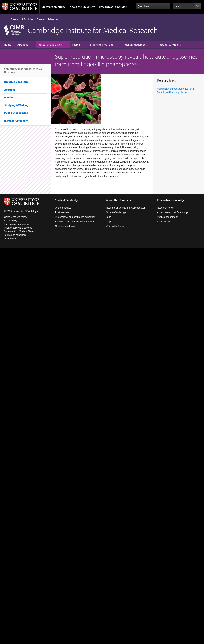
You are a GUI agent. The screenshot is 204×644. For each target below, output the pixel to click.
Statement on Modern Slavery (20, 231)
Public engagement (167, 217)
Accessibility (10, 221)
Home (6, 19)
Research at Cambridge (113, 7)
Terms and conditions (15, 235)
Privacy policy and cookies (18, 228)
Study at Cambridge (54, 7)
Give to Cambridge (116, 212)
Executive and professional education (75, 222)
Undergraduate (63, 208)
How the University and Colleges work (126, 208)
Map (108, 222)
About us (23, 45)
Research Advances (48, 19)
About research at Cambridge (173, 212)
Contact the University (16, 217)
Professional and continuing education (75, 217)
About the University (82, 7)
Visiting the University (117, 226)
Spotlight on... (164, 222)
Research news (165, 208)
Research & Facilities (22, 19)
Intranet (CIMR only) (171, 45)
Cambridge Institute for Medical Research (23, 72)
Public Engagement (135, 45)
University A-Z (11, 239)
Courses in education (66, 226)
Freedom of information (16, 224)
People (76, 45)
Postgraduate (62, 212)
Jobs (108, 217)
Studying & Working (102, 45)
